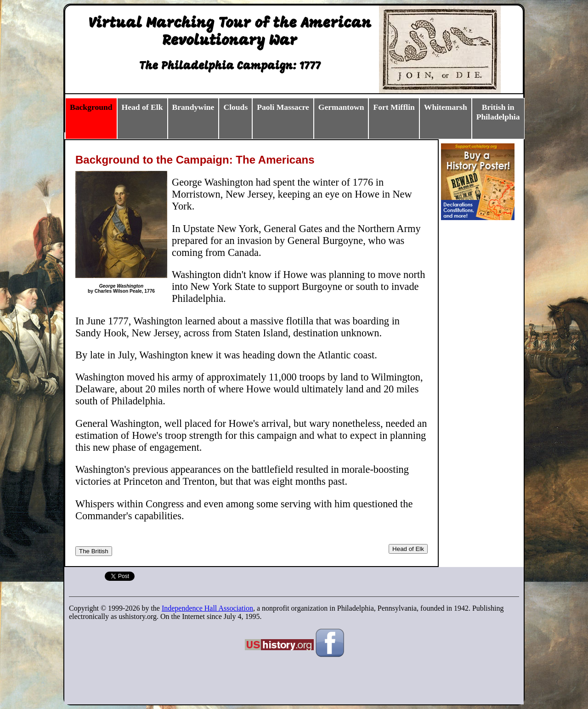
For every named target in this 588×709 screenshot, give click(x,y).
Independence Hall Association (207, 608)
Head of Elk (408, 549)
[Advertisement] (485, 364)
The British (94, 551)
